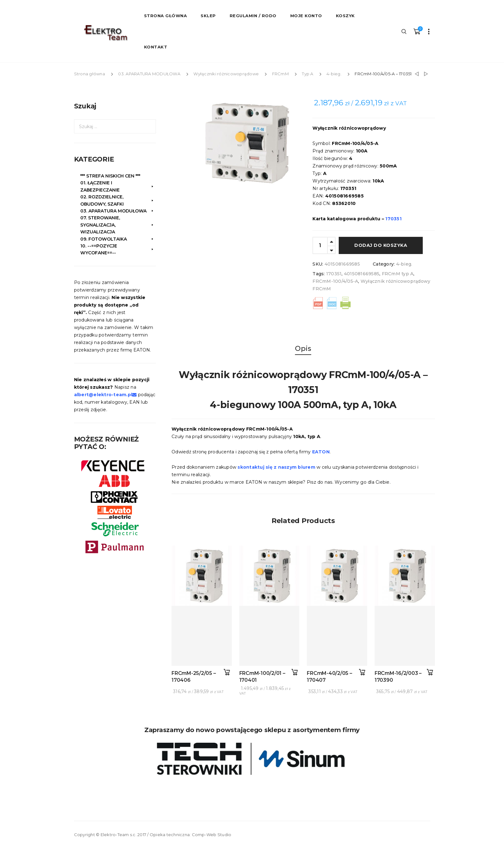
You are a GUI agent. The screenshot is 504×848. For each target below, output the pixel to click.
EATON (321, 452)
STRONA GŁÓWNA (166, 16)
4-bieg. (334, 74)
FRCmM (280, 74)
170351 (334, 274)
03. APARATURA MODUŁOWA (149, 74)
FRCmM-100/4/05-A (335, 281)
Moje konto (306, 16)
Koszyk (345, 16)
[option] (252, 144)
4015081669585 (362, 274)
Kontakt (156, 47)
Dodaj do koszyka (381, 245)
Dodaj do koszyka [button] (227, 672)
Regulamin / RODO (253, 16)
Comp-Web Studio (212, 835)
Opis (303, 349)
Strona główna (90, 74)
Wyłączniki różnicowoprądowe (226, 74)
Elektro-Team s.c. (119, 835)
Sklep (208, 16)
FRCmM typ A (398, 274)
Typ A (307, 74)
